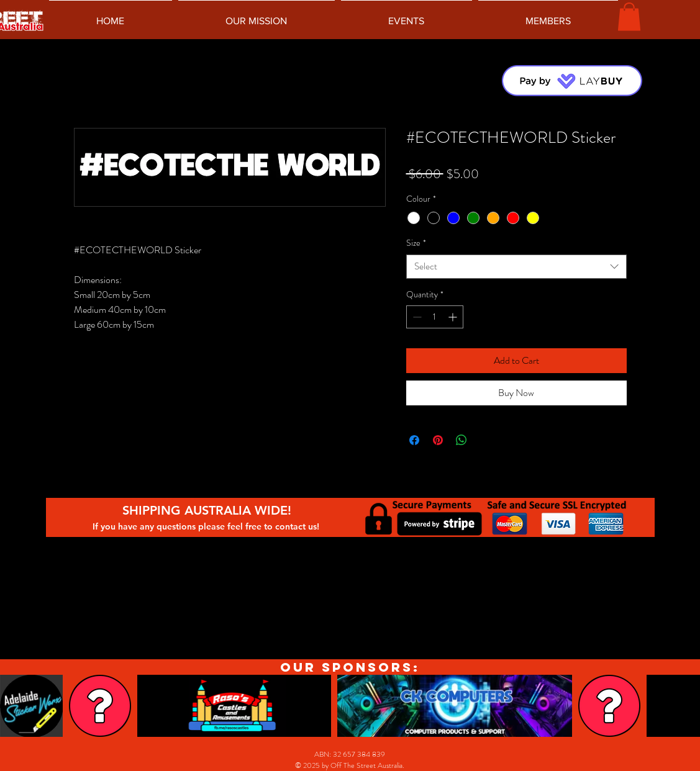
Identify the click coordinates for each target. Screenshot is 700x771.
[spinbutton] (435, 317)
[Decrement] (416, 317)
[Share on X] (485, 440)
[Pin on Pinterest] (438, 440)
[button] (629, 16)
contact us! (298, 526)
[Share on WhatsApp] (461, 440)
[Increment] (454, 317)
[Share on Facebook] (414, 440)
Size (416, 243)
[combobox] (516, 267)
